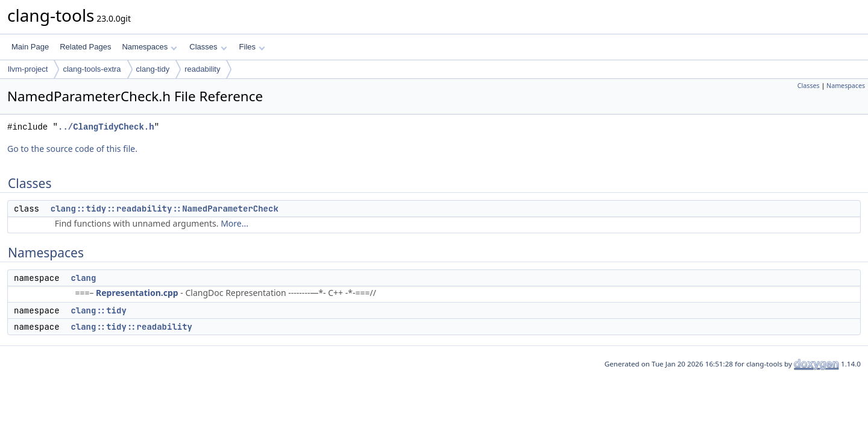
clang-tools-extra (92, 69)
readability (202, 69)
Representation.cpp (137, 293)
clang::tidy (98, 310)
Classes (208, 47)
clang (83, 278)
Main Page (30, 47)
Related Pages (85, 47)
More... (234, 223)
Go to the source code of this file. (72, 149)
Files (252, 47)
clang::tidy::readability (131, 327)
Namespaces (149, 47)
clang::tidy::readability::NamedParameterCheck (165, 209)
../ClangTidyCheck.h (106, 127)
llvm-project (28, 69)
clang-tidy (153, 69)
